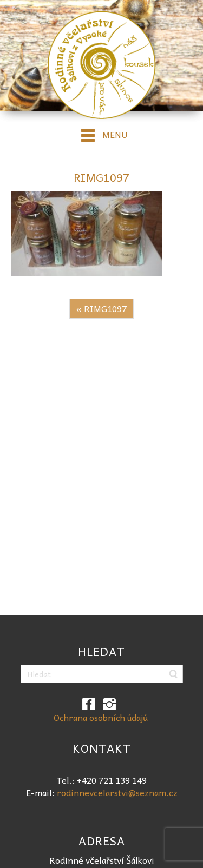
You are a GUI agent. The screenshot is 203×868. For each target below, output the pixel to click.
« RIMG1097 (101, 308)
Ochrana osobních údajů (101, 717)
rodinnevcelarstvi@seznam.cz (117, 792)
